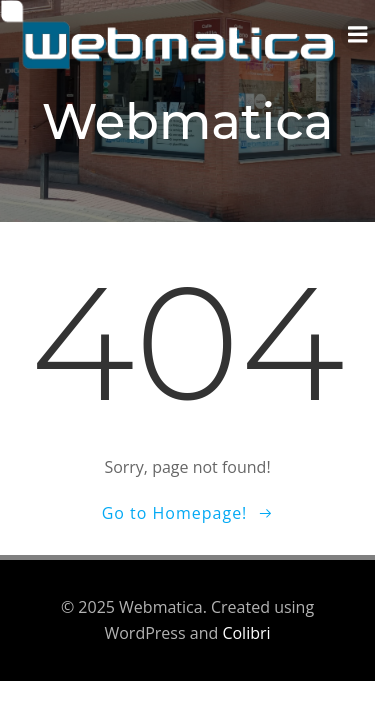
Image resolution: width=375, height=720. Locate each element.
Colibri (246, 633)
